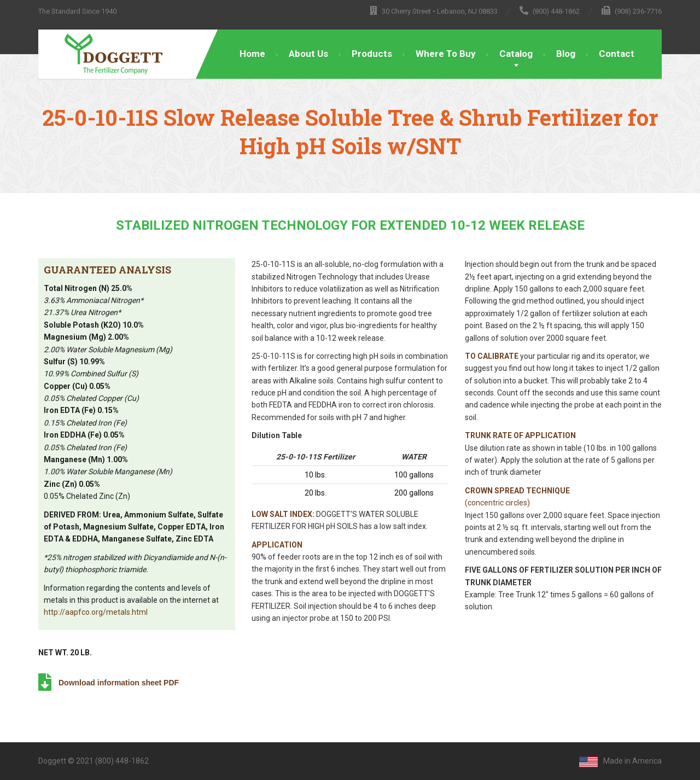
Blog (566, 54)
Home (252, 54)
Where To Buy (446, 54)
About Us (308, 54)
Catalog (516, 54)
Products (372, 54)
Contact (617, 54)
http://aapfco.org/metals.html (96, 612)
